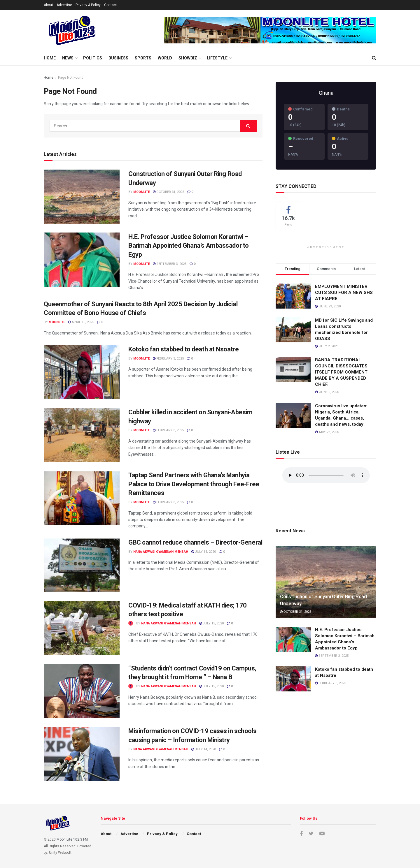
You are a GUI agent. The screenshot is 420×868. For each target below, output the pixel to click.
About (48, 5)
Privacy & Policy (88, 5)
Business (118, 58)
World (165, 58)
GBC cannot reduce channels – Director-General (195, 542)
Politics (93, 58)
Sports (143, 58)
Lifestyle (217, 58)
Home (50, 58)
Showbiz (188, 58)
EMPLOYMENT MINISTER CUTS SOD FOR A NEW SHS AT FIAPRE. (344, 293)
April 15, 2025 (81, 322)
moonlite (141, 192)
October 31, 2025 (168, 192)
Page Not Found (71, 78)
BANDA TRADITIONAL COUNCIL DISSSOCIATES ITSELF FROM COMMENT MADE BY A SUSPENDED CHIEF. (341, 372)
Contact (111, 5)
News (68, 58)
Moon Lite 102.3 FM (72, 839)
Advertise (64, 5)
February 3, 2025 (168, 359)
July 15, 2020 (204, 552)
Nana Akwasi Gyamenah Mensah (161, 552)
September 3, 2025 (170, 264)
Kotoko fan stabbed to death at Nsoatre (183, 349)
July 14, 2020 (204, 749)
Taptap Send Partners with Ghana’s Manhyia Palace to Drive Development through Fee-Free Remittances (194, 484)
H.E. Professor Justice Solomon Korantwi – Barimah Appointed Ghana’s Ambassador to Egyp (189, 246)
